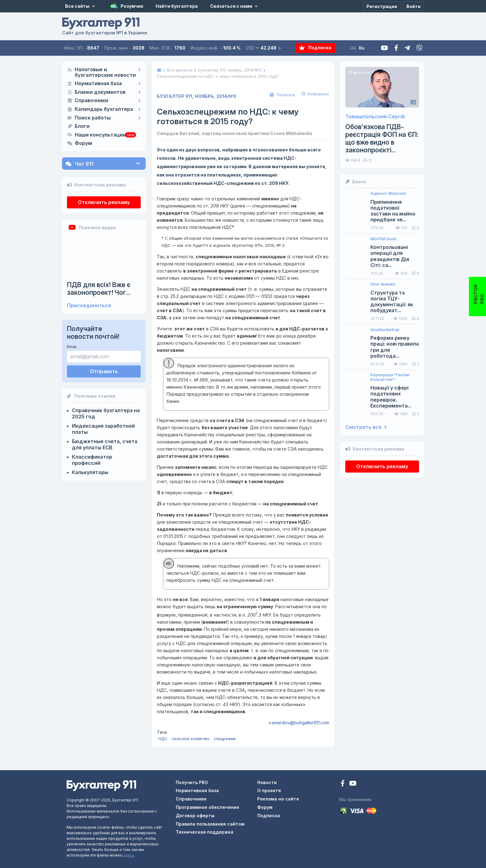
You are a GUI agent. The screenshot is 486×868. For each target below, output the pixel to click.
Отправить (104, 371)
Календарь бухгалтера (104, 109)
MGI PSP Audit (383, 239)
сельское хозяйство (191, 739)
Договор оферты (195, 816)
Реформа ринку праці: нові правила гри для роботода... (395, 347)
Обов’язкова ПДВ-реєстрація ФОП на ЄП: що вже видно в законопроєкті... (382, 139)
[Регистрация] (382, 6)
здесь (129, 855)
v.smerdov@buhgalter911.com (299, 723)
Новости (267, 782)
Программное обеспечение (208, 807)
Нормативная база (98, 84)
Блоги (82, 126)
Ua (353, 48)
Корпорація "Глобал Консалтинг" (390, 377)
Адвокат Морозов (388, 194)
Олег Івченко (383, 284)
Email (72, 347)
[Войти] (413, 6)
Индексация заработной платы (103, 429)
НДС (163, 739)
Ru (362, 48)
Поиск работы (93, 118)
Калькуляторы (90, 472)
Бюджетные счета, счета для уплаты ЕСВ (105, 444)
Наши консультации (100, 135)
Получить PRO (192, 782)
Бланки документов (100, 92)
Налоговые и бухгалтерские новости (105, 72)
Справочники (91, 101)
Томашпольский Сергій (375, 117)
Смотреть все (366, 427)
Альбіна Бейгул (385, 330)
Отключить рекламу (104, 202)
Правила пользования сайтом (210, 824)
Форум (83, 143)
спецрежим (225, 739)
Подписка (315, 48)
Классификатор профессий (92, 460)
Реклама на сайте (278, 799)
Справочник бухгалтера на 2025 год (106, 413)
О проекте (269, 790)
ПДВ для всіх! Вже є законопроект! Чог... (99, 289)
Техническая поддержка (205, 832)
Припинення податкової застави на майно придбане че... (393, 211)
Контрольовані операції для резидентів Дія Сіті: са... (390, 256)
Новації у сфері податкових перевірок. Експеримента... (391, 397)
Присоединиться (89, 305)
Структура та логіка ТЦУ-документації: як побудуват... (392, 302)
